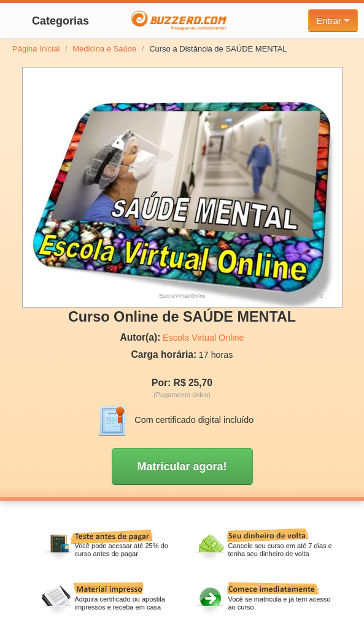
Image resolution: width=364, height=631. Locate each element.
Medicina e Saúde (104, 49)
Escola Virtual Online (203, 338)
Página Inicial (36, 49)
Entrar (333, 21)
